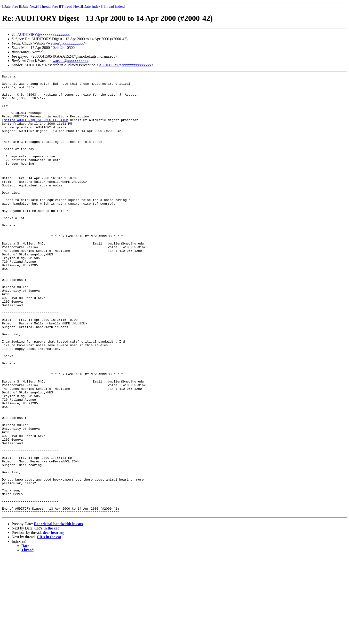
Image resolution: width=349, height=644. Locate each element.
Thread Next (71, 6)
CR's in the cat (47, 616)
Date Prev (11, 6)
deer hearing (53, 620)
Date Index (92, 6)
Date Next (29, 6)
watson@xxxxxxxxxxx (66, 43)
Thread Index (113, 6)
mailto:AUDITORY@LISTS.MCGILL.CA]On (36, 129)
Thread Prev (49, 6)
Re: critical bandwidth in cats (58, 612)
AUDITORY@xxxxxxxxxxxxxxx (44, 34)
